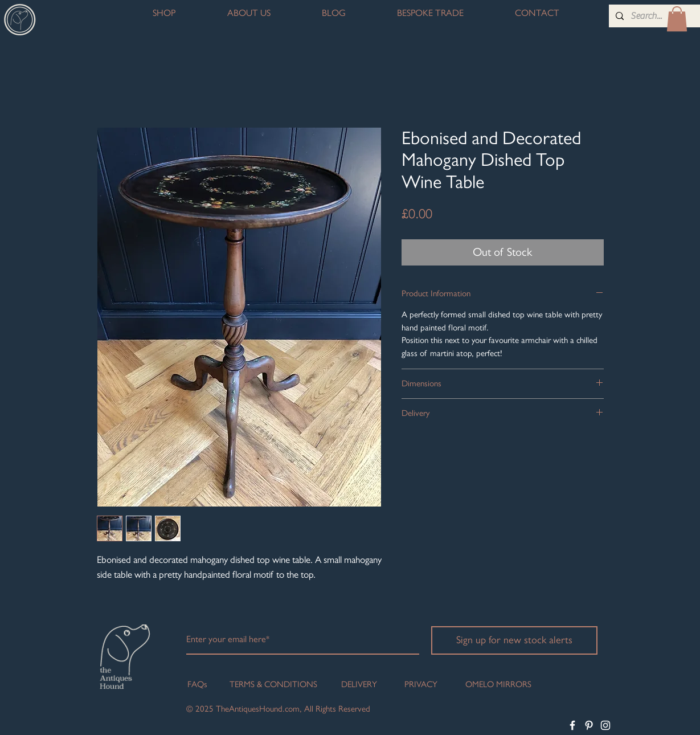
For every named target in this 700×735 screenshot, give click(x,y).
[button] (677, 19)
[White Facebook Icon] (572, 725)
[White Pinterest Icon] (589, 725)
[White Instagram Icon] (605, 725)
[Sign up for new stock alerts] (514, 640)
